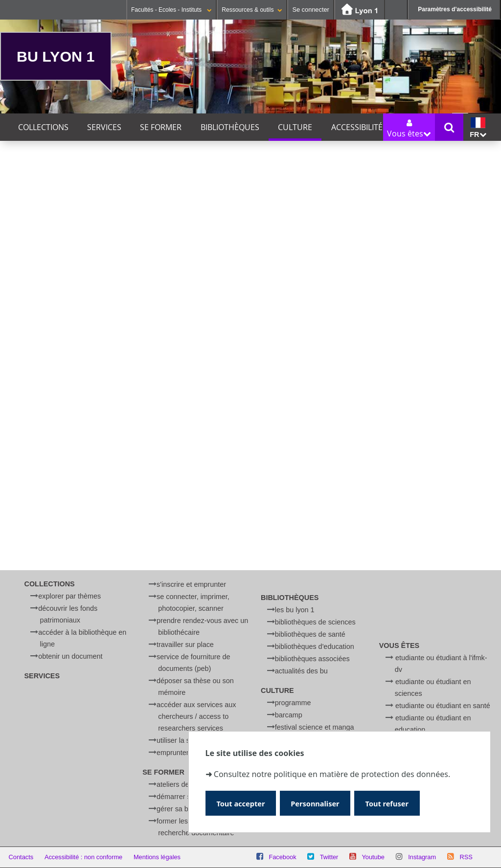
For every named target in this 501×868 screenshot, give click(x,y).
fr (478, 128)
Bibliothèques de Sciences (315, 622)
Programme (293, 703)
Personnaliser (321, 803)
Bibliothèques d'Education (315, 646)
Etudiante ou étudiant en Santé (443, 706)
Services (104, 127)
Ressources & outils (252, 10)
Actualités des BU (301, 671)
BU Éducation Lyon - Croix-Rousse (193, 403)
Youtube (373, 857)
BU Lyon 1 (56, 56)
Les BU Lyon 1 (295, 610)
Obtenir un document (70, 656)
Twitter (329, 857)
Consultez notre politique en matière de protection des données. (332, 773)
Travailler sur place (185, 645)
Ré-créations (34, 531)
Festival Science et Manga (315, 727)
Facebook (282, 857)
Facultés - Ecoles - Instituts (171, 10)
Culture (295, 127)
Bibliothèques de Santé (310, 634)
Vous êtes (399, 645)
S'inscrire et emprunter (191, 584)
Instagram (422, 857)
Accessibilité (357, 127)
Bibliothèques (230, 127)
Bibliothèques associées (312, 659)
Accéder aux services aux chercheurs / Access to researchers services (196, 716)
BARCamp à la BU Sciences (97, 466)
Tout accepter (243, 803)
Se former (161, 127)
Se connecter (310, 10)
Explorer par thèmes (69, 596)
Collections (43, 127)
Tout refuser (397, 803)
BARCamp (289, 715)
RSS (466, 857)
